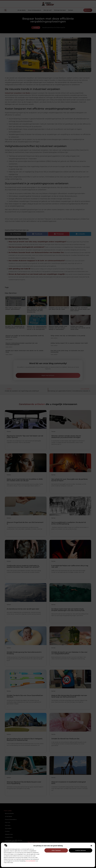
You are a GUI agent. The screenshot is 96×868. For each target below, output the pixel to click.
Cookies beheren (81, 850)
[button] (91, 846)
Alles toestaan (56, 850)
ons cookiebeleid (30, 861)
